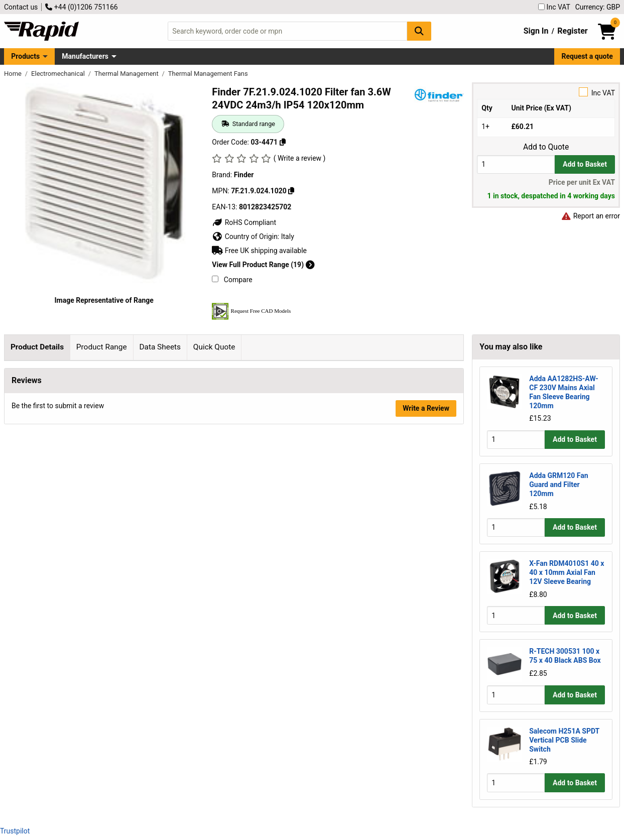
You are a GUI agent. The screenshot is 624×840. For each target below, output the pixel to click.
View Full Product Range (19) (263, 265)
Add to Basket (585, 164)
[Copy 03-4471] (283, 142)
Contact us (21, 7)
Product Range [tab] (102, 347)
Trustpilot (15, 831)
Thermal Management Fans (208, 74)
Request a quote (587, 56)
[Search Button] (419, 31)
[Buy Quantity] (516, 164)
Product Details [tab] (37, 347)
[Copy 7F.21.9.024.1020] (291, 191)
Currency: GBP (598, 7)
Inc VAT (554, 7)
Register (572, 31)
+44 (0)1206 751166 (81, 7)
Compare (232, 280)
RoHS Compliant (244, 222)
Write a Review (426, 584)
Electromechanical (59, 74)
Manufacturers (85, 56)
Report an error (590, 216)
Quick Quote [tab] (214, 347)
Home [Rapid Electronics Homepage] (14, 74)
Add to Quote (546, 147)
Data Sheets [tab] (160, 347)
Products (25, 56)
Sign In (536, 31)
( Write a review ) (300, 158)
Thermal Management (127, 74)
